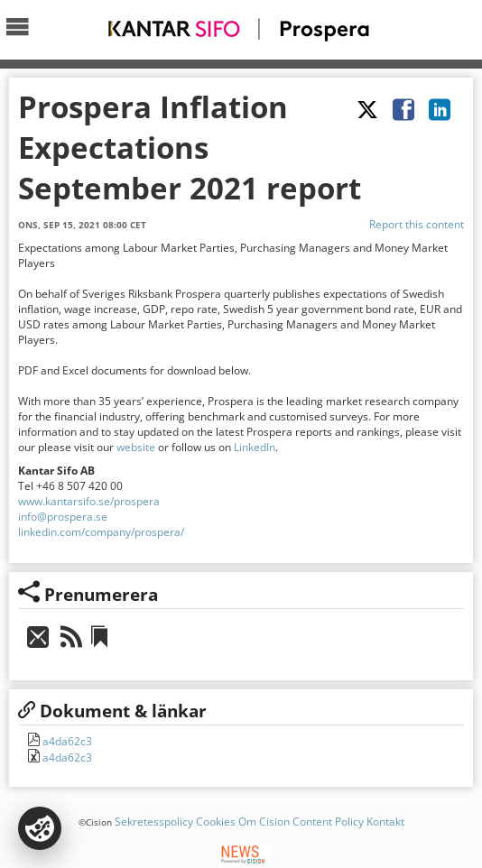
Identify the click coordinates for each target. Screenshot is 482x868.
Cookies (216, 822)
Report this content (417, 224)
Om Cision (264, 822)
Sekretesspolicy (154, 822)
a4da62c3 (66, 741)
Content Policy (328, 822)
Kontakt (385, 822)
